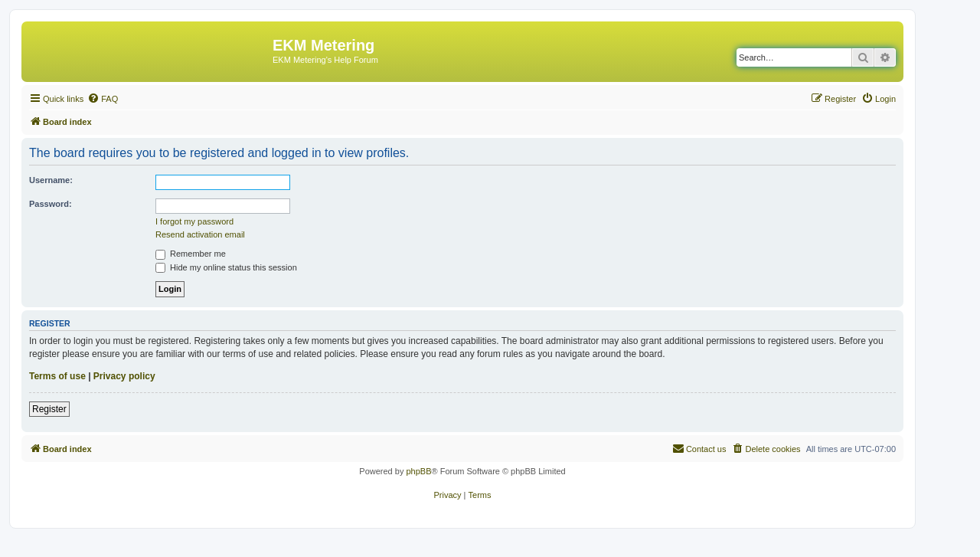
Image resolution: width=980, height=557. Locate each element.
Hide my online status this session (226, 267)
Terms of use (57, 376)
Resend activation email (200, 234)
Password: (51, 204)
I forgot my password (194, 221)
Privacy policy (124, 376)
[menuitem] (103, 99)
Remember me (191, 254)
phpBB (418, 471)
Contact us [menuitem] (699, 448)
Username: (51, 180)
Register (49, 409)
